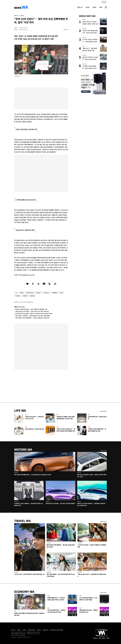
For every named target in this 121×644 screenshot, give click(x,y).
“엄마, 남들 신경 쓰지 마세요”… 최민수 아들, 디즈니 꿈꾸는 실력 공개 (32, 311)
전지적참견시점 (30, 293)
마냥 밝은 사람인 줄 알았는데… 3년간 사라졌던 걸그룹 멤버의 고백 (31, 309)
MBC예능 (33, 296)
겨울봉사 (18, 296)
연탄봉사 (39, 293)
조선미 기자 (66, 30)
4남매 (62, 293)
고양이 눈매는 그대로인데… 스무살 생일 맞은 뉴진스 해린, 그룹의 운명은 (33, 316)
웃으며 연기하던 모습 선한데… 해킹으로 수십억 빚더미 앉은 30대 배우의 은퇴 (34, 314)
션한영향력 (55, 293)
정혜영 (22, 293)
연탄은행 (25, 296)
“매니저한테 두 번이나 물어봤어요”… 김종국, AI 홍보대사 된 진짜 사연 (32, 318)
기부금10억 (46, 293)
